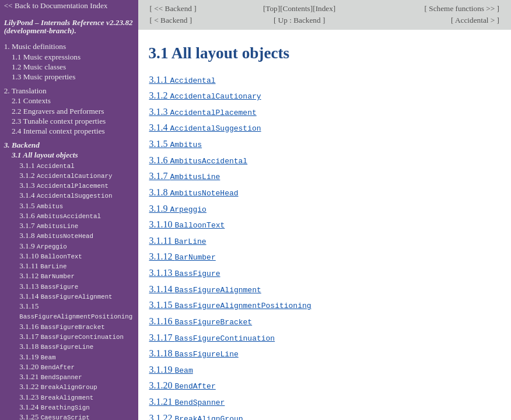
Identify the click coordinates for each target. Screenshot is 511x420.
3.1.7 (185, 174)
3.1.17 (212, 332)
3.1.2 (205, 95)
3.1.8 (194, 190)
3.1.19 (171, 363)
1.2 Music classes (39, 67)
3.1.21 (187, 395)
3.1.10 (187, 221)
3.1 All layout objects (45, 155)
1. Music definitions (35, 46)
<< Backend (173, 8)
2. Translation (25, 91)
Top (271, 8)
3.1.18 (194, 347)
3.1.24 (55, 407)
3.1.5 (176, 143)
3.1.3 (203, 111)
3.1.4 (205, 127)
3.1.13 (185, 269)
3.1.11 (178, 237)
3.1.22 (196, 410)
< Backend (171, 20)
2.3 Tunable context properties (59, 121)
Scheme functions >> (462, 8)
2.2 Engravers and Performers (58, 111)
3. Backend (22, 145)
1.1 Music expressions (46, 57)
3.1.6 (199, 158)
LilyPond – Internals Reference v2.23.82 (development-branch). (69, 27)
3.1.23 (56, 397)
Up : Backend (299, 20)
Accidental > (475, 20)
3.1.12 (183, 253)
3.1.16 (201, 316)
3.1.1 (183, 80)
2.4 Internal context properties (58, 131)
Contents (297, 8)
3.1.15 (230, 300)
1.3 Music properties (43, 77)
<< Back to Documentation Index (56, 6)
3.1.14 (205, 284)
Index (324, 8)
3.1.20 (183, 379)
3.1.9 (178, 206)
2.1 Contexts (31, 101)
